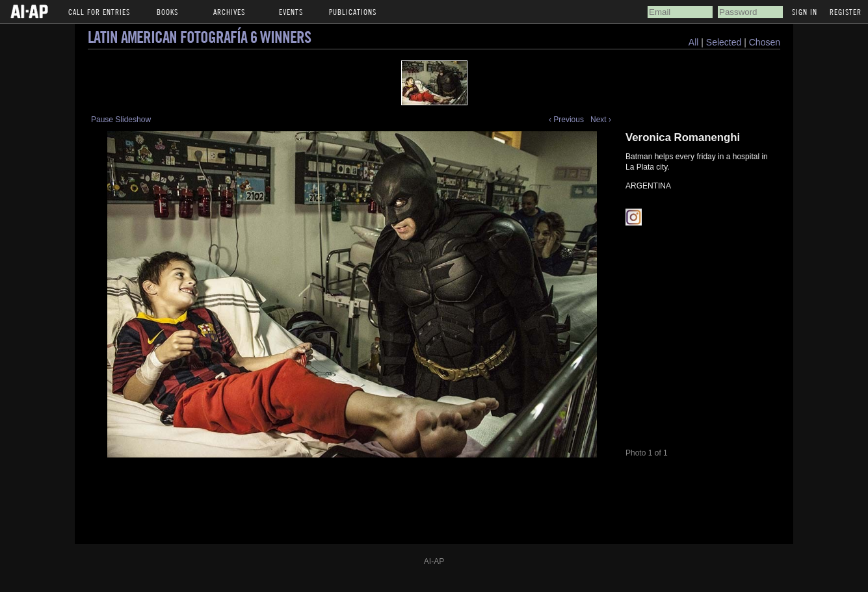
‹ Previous (566, 120)
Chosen (765, 42)
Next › (601, 120)
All (694, 42)
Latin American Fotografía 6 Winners (199, 37)
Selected (725, 42)
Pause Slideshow (121, 120)
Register (846, 12)
